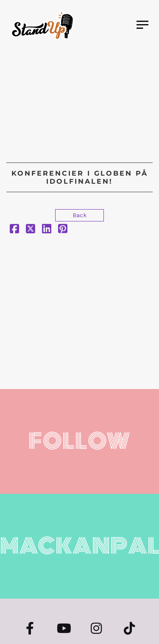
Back (79, 215)
